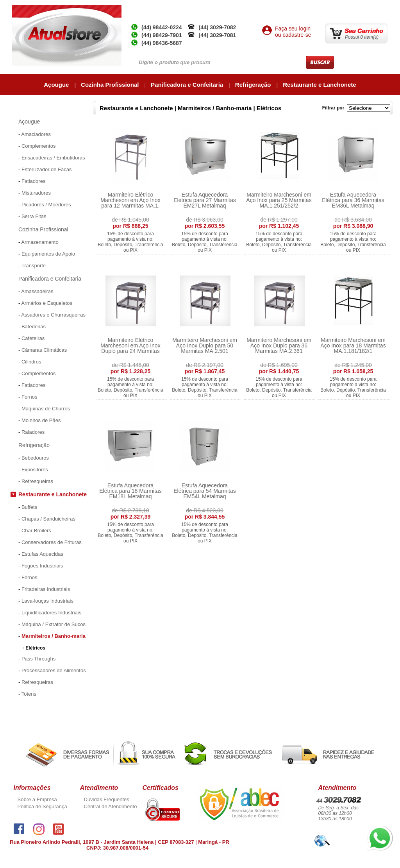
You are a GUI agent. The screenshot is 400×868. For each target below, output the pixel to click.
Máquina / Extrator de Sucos (54, 624)
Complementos (38, 146)
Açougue (57, 85)
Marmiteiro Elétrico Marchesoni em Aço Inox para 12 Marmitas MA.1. (130, 200)
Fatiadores (33, 181)
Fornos (29, 397)
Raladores (33, 432)
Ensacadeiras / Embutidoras (53, 158)
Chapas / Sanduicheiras (48, 519)
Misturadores (36, 193)
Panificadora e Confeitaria (188, 85)
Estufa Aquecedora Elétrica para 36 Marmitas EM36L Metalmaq (353, 200)
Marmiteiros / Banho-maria (54, 636)
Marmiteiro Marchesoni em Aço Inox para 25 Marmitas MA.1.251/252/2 (279, 200)
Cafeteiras (33, 338)
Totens (29, 694)
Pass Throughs (38, 659)
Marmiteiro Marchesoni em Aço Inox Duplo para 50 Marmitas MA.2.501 (205, 345)
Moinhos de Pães (41, 420)
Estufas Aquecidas (42, 554)
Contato (376, 8)
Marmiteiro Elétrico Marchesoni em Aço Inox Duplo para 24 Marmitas (130, 345)
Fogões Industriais (42, 566)
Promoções (24, 707)
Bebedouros (35, 458)
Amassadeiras (37, 291)
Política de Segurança (42, 806)
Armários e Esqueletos (47, 303)
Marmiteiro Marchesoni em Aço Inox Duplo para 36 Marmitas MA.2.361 (279, 345)
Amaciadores (36, 134)
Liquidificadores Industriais (51, 613)
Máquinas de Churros (46, 409)
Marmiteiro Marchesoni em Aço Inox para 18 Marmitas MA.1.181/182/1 (353, 345)
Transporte (34, 266)
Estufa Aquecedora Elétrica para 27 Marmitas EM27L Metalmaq (205, 200)
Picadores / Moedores (46, 205)
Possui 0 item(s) (362, 37)
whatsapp (377, 829)
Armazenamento (40, 242)
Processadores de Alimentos (54, 670)
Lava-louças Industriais (47, 601)
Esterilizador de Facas (47, 169)
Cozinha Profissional (111, 85)
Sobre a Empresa (37, 799)
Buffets (29, 507)
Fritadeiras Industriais (46, 589)
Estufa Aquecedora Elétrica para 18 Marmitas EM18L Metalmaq (130, 491)
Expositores (35, 470)
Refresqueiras (37, 481)
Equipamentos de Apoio (48, 254)
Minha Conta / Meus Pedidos (325, 8)
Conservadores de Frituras (52, 542)
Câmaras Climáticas (44, 350)
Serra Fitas (34, 216)
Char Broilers (36, 531)
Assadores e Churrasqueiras (53, 315)
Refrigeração (254, 85)
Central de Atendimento (111, 806)
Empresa (243, 8)
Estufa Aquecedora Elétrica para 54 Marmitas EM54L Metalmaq (205, 491)
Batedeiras (34, 327)
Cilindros (31, 362)
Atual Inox (272, 8)
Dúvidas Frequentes (107, 799)
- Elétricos (34, 648)
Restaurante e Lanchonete (320, 85)
